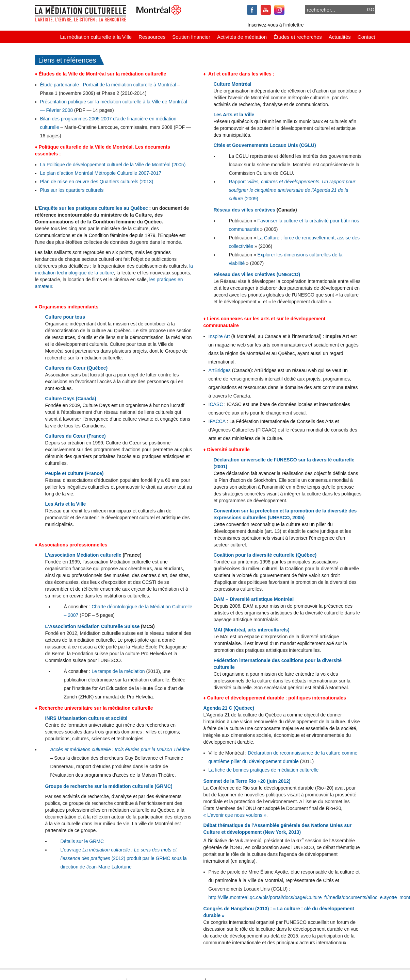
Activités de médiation (242, 37)
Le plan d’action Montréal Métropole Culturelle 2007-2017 (101, 173)
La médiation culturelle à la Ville (96, 37)
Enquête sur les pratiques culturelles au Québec (93, 208)
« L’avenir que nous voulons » (235, 815)
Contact (366, 37)
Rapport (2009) (292, 190)
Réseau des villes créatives (245, 210)
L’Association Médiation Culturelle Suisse (93, 626)
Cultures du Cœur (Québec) (77, 368)
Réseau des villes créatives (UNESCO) (257, 274)
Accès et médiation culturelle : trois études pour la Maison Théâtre (120, 749)
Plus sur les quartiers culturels (72, 190)
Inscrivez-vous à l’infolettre (276, 25)
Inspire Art (219, 336)
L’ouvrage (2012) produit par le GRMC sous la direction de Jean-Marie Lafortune (124, 858)
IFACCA (217, 421)
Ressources (152, 37)
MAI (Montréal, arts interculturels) (252, 630)
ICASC (217, 404)
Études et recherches (298, 37)
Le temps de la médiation (119, 671)
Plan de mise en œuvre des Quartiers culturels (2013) (97, 182)
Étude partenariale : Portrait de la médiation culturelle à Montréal (108, 85)
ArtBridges (220, 370)
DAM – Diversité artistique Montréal (254, 599)
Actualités (340, 37)
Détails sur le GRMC (83, 841)
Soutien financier (191, 37)
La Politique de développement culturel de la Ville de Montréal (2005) (113, 165)
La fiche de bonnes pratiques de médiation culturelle (264, 770)
